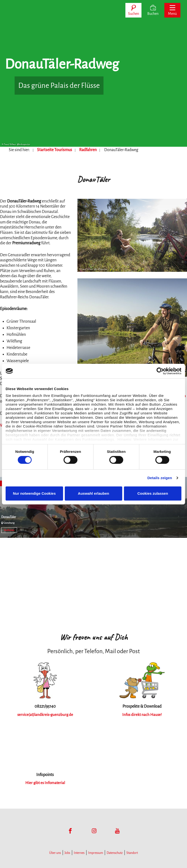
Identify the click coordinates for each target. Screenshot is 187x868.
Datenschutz (115, 851)
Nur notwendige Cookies (34, 493)
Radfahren (88, 150)
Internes (79, 851)
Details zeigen (160, 478)
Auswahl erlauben (93, 493)
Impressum (96, 851)
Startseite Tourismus (55, 150)
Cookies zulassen (153, 493)
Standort (132, 851)
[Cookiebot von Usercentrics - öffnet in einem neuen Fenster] (160, 371)
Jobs (67, 851)
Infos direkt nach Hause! (142, 713)
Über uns (55, 851)
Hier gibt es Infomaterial (45, 781)
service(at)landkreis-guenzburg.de (45, 713)
